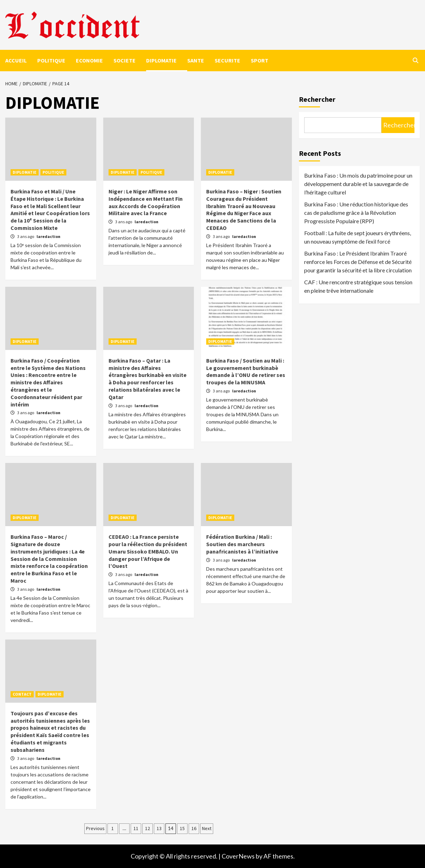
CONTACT (22, 694)
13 (159, 828)
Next (207, 828)
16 (194, 828)
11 (136, 828)
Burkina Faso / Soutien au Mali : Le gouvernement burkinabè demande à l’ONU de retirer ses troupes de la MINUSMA (246, 371)
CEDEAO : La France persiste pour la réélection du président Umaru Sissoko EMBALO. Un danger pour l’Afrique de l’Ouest (148, 551)
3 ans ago (26, 236)
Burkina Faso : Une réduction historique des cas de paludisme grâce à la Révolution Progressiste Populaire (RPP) (356, 213)
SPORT (260, 60)
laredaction (48, 236)
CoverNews (238, 856)
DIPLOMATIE (161, 60)
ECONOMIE (89, 60)
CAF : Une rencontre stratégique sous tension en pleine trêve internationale (358, 286)
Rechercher (317, 99)
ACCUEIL (16, 60)
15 (182, 828)
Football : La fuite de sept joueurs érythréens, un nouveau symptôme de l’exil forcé (358, 237)
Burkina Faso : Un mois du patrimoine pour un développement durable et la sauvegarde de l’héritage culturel (358, 184)
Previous (95, 828)
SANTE (196, 60)
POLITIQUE (51, 60)
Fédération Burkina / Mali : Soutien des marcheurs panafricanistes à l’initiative (242, 544)
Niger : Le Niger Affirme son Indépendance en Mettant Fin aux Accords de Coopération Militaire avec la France (146, 202)
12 (148, 828)
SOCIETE (125, 60)
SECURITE (227, 60)
